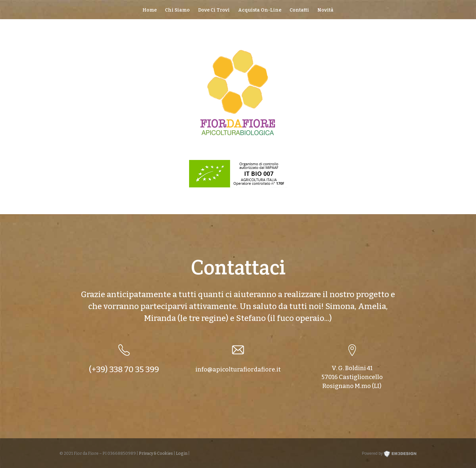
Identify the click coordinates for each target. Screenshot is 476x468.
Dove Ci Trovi (214, 10)
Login (182, 453)
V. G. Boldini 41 (352, 368)
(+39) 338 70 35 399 (124, 370)
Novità (325, 10)
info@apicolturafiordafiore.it (238, 370)
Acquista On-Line (260, 10)
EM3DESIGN (407, 455)
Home (150, 10)
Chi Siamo (177, 10)
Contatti (299, 10)
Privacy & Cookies (156, 453)
